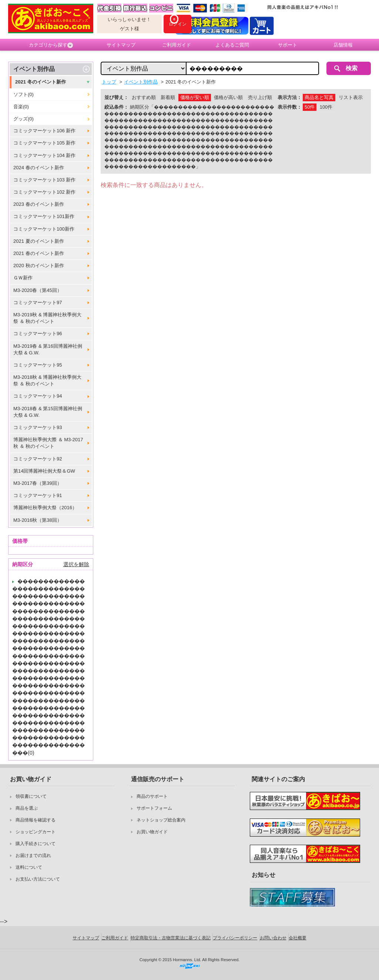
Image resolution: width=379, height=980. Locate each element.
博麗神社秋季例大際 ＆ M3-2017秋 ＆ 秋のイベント (48, 443)
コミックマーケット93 (38, 427)
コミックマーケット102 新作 (44, 192)
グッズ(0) (24, 119)
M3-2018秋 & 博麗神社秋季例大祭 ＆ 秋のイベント (47, 380)
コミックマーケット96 (38, 334)
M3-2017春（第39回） (38, 483)
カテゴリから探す (51, 45)
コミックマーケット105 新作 (44, 143)
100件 (326, 107)
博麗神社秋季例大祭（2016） (45, 508)
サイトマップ (121, 45)
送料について (29, 867)
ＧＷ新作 (23, 278)
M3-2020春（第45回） (38, 290)
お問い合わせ (273, 938)
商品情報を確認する (36, 820)
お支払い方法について (38, 879)
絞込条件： (116, 107)
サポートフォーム (154, 808)
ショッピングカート (36, 832)
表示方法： (290, 97)
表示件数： (290, 107)
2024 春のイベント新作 (39, 168)
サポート (288, 45)
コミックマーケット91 (38, 495)
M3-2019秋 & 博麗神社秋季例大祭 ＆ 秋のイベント (47, 318)
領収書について (31, 796)
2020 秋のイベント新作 (39, 266)
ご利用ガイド (177, 45)
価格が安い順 (195, 97)
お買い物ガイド (152, 832)
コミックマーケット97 (38, 302)
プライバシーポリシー (235, 938)
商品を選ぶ (27, 808)
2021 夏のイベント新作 (39, 241)
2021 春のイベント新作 (39, 253)
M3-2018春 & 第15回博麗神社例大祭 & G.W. (48, 412)
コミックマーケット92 (38, 459)
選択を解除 (76, 564)
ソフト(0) (24, 94)
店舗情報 (343, 45)
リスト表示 (351, 97)
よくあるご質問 (232, 45)
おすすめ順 (144, 97)
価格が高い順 (228, 97)
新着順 (168, 97)
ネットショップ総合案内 (161, 820)
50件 (310, 107)
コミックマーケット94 (38, 396)
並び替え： (116, 97)
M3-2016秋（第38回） (38, 520)
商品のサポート (152, 796)
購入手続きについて (36, 844)
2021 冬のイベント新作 (41, 82)
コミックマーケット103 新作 (44, 180)
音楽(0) (21, 107)
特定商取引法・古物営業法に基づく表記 (171, 938)
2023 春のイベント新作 (39, 204)
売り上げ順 (260, 97)
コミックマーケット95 (38, 365)
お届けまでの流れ (33, 855)
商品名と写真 (319, 97)
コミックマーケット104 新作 (44, 155)
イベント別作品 (34, 69)
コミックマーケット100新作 (44, 229)
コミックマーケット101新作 (44, 216)
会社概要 (298, 938)
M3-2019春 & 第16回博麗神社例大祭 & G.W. (48, 349)
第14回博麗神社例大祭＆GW (44, 471)
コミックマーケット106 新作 (44, 131)
